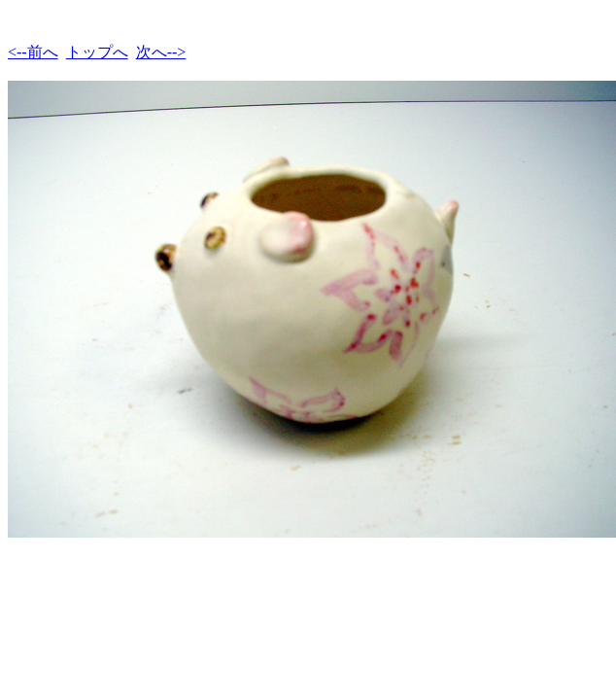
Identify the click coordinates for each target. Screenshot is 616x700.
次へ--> (161, 52)
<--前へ (33, 52)
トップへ (97, 52)
